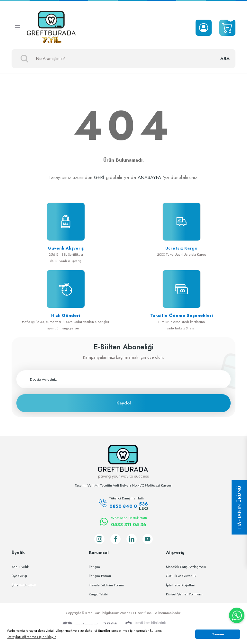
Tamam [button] (218, 634)
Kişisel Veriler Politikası (184, 594)
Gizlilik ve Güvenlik (181, 576)
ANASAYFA (149, 177)
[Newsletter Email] (123, 379)
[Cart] (227, 28)
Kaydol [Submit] (124, 403)
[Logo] (51, 28)
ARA (225, 58)
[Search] (123, 59)
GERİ (99, 177)
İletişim (94, 567)
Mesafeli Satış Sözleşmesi (186, 567)
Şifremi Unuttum (24, 585)
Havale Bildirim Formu (106, 585)
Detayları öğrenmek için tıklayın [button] (32, 637)
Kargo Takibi (98, 594)
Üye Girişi (19, 576)
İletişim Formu (100, 576)
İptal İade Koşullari (181, 585)
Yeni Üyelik (20, 567)
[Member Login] (204, 28)
